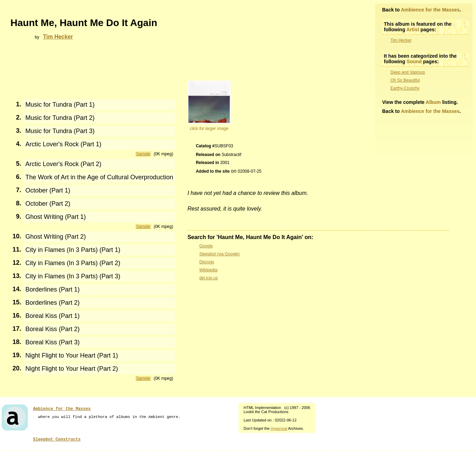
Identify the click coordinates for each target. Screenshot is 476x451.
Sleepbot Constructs (57, 440)
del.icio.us (208, 278)
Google (206, 246)
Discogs (207, 262)
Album (433, 102)
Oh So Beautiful (405, 80)
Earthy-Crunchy (405, 88)
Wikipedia (208, 270)
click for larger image (209, 129)
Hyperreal (279, 428)
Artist (413, 30)
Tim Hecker (401, 40)
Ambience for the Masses (430, 10)
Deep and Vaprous (408, 72)
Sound (414, 61)
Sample (143, 154)
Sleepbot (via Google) (219, 254)
